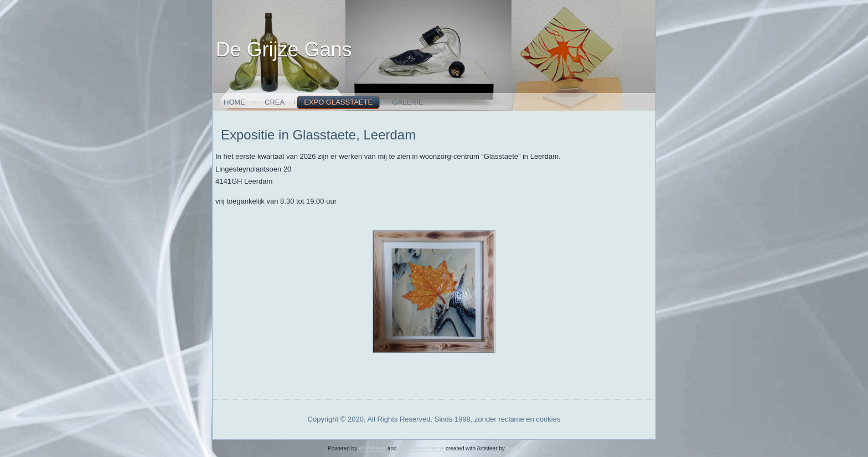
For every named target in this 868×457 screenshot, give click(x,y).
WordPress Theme (421, 448)
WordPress (372, 448)
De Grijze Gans (284, 50)
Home (234, 102)
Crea (275, 102)
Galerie (407, 102)
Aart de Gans (522, 448)
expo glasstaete (338, 102)
